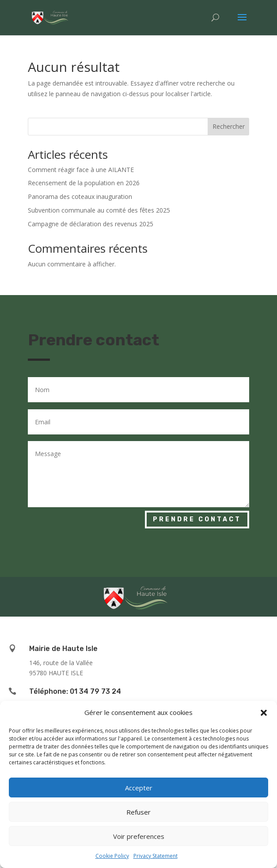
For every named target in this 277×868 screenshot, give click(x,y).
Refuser (138, 812)
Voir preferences (139, 836)
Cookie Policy (112, 856)
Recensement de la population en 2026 (84, 183)
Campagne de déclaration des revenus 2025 (91, 224)
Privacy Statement (156, 856)
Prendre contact (197, 519)
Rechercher (229, 126)
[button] (264, 713)
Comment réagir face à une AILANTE (81, 170)
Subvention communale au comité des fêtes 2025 (99, 210)
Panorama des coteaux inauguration (80, 196)
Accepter (139, 788)
